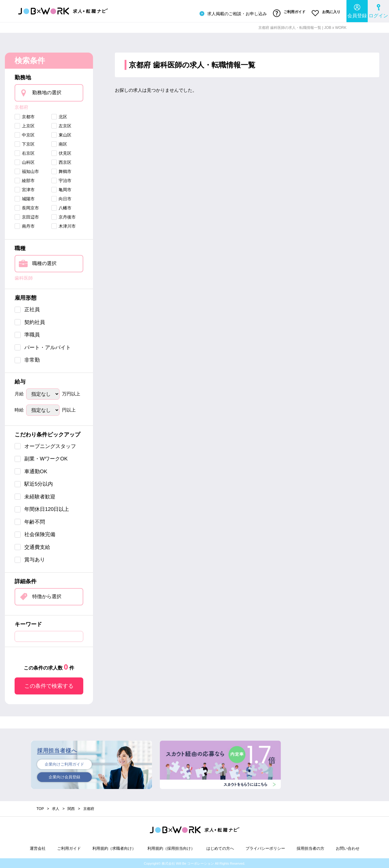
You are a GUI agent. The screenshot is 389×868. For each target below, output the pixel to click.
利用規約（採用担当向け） (171, 847)
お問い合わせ (348, 847)
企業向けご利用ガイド (64, 763)
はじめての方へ (220, 847)
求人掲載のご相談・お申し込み (232, 13)
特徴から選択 (47, 596)
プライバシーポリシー (265, 847)
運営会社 (38, 847)
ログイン (378, 11)
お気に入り (326, 13)
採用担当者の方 (310, 847)
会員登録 (357, 11)
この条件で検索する (49, 685)
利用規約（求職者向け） (114, 847)
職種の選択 (44, 262)
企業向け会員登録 (64, 777)
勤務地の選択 (47, 92)
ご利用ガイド (289, 13)
